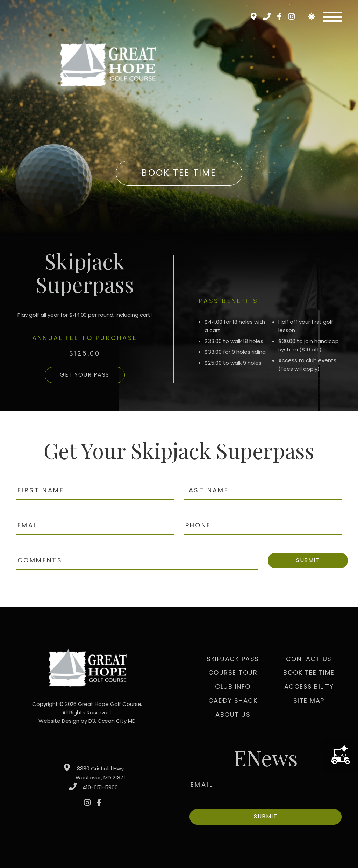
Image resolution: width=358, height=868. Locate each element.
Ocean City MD (117, 721)
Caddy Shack (233, 701)
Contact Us (309, 659)
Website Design (59, 721)
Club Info (233, 687)
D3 (92, 721)
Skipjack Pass (233, 659)
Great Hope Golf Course (109, 704)
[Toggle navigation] (332, 17)
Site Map (309, 701)
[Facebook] (279, 16)
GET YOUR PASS (85, 375)
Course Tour (233, 673)
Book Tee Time (179, 173)
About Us (233, 715)
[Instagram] (291, 16)
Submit (308, 560)
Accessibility (309, 687)
